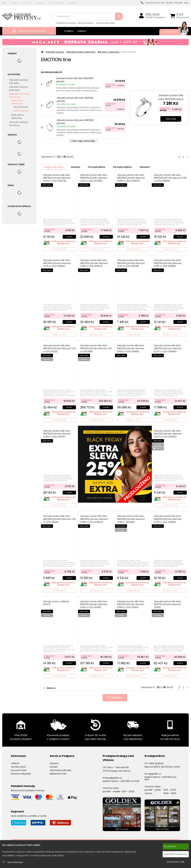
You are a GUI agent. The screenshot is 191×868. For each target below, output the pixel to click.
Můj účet (153, 14)
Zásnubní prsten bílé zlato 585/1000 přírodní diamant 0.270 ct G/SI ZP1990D (168, 348)
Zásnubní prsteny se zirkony (19, 124)
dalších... (115, 696)
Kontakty (73, 3)
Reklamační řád (58, 772)
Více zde (171, 119)
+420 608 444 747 (151, 3)
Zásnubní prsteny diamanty (19, 95)
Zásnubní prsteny (86, 23)
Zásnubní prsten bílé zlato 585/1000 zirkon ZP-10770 (171, 99)
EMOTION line (21, 111)
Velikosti (82, 31)
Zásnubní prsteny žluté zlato (19, 88)
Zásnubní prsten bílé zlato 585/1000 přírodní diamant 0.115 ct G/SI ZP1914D (59, 518)
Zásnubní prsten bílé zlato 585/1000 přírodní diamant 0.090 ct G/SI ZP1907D (131, 178)
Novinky (77, 167)
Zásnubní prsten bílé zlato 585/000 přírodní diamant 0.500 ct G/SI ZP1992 (94, 603)
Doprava (27, 3)
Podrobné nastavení (176, 854)
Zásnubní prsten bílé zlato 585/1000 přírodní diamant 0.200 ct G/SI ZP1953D (168, 518)
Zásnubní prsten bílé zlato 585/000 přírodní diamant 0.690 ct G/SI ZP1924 (131, 603)
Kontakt (54, 765)
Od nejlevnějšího (126, 167)
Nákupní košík (183, 17)
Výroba (40, 3)
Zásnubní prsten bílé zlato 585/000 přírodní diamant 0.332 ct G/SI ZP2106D (94, 178)
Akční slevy (173, 32)
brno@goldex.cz (153, 772)
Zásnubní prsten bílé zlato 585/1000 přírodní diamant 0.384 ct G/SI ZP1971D (57, 433)
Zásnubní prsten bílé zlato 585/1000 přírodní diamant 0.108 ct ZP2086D (131, 518)
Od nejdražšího (99, 167)
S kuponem (111, 85)
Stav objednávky (56, 3)
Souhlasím (170, 846)
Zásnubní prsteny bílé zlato (19, 82)
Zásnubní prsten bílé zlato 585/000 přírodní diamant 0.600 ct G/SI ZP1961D (131, 348)
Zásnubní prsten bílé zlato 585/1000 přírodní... (75, 80)
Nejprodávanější (54, 167)
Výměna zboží (18, 765)
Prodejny (69, 31)
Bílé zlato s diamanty (17, 102)
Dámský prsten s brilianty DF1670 (56, 602)
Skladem (149, 167)
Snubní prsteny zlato (105, 23)
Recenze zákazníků (21, 772)
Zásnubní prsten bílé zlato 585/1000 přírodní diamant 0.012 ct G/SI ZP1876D (131, 263)
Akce (4, 3)
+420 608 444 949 (129, 780)
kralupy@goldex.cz (112, 776)
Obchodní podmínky (61, 769)
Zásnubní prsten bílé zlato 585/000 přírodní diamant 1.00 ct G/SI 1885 (96, 348)
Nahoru (50, 687)
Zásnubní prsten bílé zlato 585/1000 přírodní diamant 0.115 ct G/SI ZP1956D (168, 178)
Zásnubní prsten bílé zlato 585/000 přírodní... (75, 99)
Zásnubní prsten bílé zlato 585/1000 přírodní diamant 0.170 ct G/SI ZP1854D (57, 263)
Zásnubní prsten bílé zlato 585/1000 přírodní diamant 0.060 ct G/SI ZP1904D (94, 518)
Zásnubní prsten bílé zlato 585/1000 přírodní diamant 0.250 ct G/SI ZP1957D (94, 263)
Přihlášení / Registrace (155, 17)
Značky (15, 3)
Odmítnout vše (176, 862)
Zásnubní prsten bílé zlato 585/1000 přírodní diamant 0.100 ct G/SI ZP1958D (168, 263)
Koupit (69, 236)
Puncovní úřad (19, 769)
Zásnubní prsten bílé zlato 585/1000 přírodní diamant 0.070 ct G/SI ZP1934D (168, 433)
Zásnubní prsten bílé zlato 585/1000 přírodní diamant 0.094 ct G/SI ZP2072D (57, 178)
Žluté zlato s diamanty (18, 116)
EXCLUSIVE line (21, 107)
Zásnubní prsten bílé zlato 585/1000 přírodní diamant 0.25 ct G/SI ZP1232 (59, 348)
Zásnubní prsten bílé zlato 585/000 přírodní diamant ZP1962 (168, 603)
